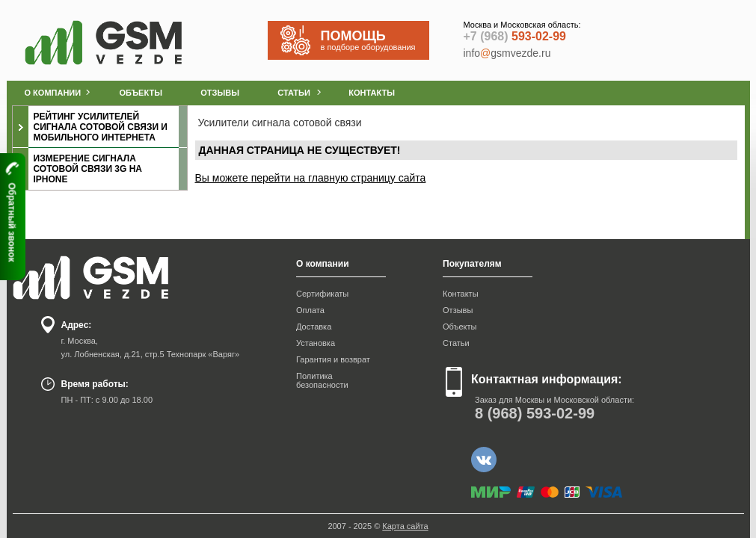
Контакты (461, 294)
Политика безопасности (322, 380)
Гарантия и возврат (333, 359)
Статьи (456, 343)
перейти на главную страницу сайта (339, 178)
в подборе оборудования (375, 40)
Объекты (460, 327)
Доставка (314, 327)
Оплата (310, 310)
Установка (316, 343)
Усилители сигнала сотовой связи (280, 123)
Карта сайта (405, 526)
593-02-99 (515, 36)
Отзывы (458, 310)
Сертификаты (322, 294)
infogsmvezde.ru (507, 53)
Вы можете (223, 178)
